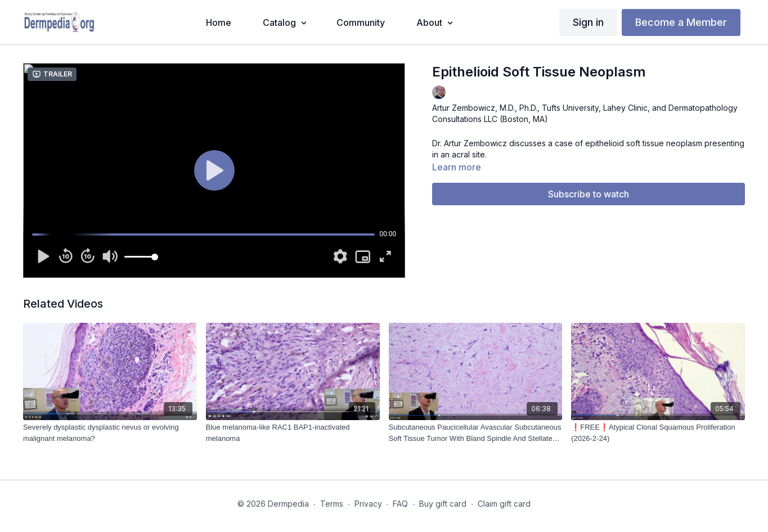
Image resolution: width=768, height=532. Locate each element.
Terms (332, 504)
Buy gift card (443, 504)
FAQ (400, 504)
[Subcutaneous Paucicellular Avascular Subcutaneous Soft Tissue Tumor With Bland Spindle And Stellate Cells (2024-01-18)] (476, 433)
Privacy (368, 504)
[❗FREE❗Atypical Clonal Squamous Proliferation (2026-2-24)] (658, 433)
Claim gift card (504, 504)
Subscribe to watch (589, 194)
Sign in (588, 22)
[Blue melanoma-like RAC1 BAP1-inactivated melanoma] (293, 433)
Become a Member (681, 22)
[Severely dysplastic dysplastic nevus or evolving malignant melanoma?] (110, 433)
